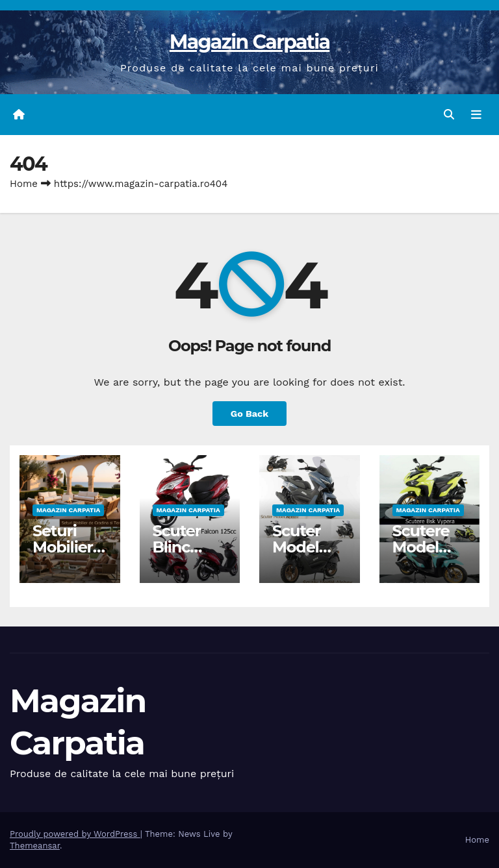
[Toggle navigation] (476, 115)
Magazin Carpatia (250, 42)
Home (24, 184)
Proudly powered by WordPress (75, 834)
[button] (449, 115)
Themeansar (35, 846)
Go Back (249, 414)
